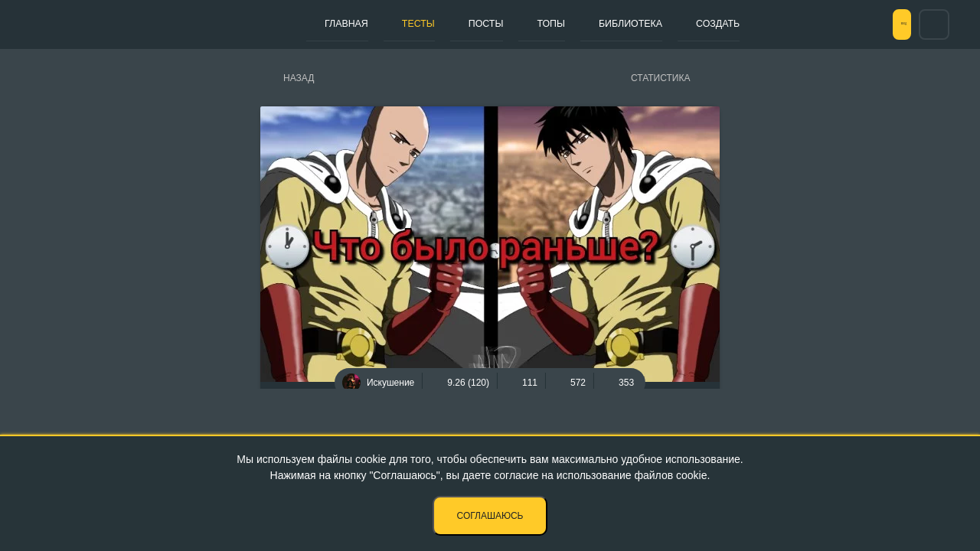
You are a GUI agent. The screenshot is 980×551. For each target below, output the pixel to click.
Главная (339, 24)
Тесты (397, 24)
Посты (451, 24)
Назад (299, 78)
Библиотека (569, 24)
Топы (502, 24)
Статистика (660, 78)
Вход (880, 24)
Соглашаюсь (490, 516)
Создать (645, 24)
